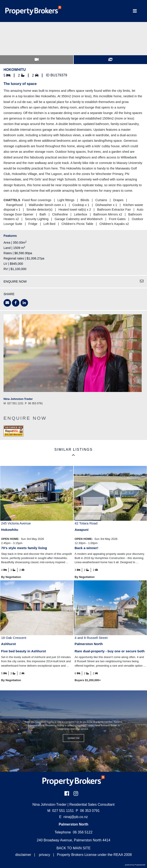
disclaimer (23, 855)
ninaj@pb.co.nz (76, 817)
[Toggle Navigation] (135, 11)
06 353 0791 (88, 811)
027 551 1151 (60, 811)
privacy (44, 855)
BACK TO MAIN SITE (73, 848)
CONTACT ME (74, 738)
